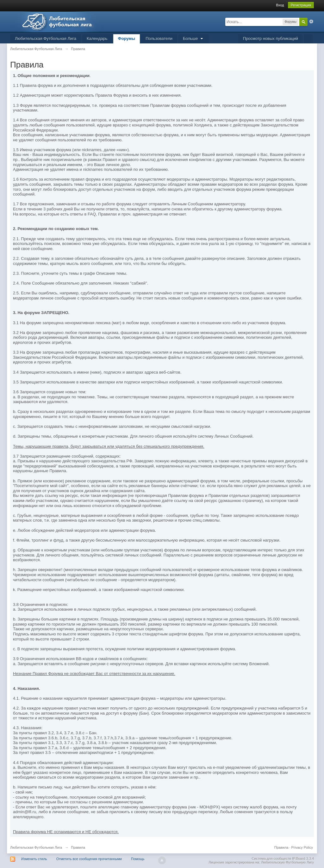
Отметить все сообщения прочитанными (89, 859)
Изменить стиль (34, 859)
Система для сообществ (271, 858)
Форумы (127, 39)
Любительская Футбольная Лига (46, 39)
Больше (194, 39)
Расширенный (311, 22)
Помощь (138, 859)
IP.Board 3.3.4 (303, 858)
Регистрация (301, 5)
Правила (281, 847)
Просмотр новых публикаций (271, 39)
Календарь (97, 39)
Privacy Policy (302, 847)
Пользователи (159, 39)
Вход (280, 5)
